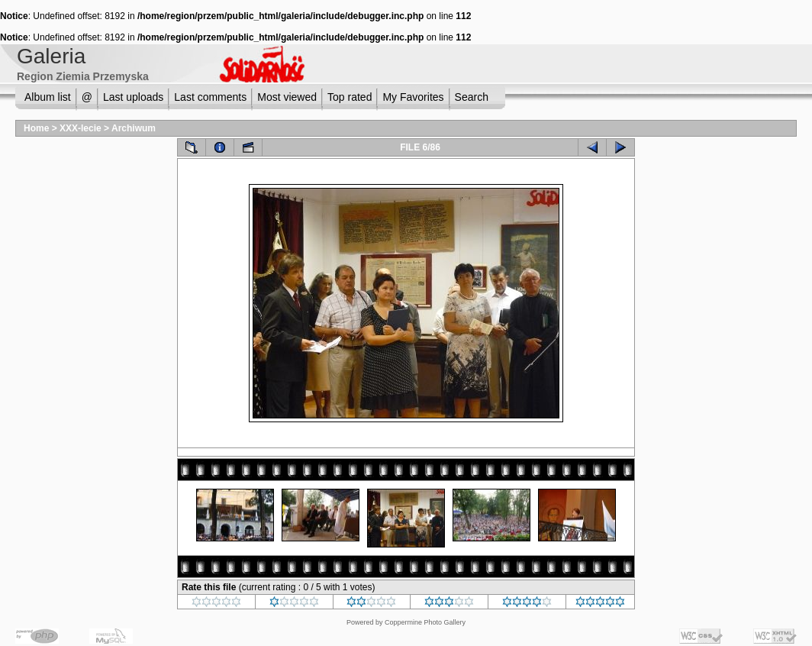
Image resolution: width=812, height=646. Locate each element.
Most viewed (287, 97)
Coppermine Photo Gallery (425, 622)
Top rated (350, 97)
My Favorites (413, 97)
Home (36, 128)
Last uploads (133, 97)
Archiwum (134, 128)
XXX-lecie (81, 128)
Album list (48, 97)
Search (472, 97)
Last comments (210, 97)
